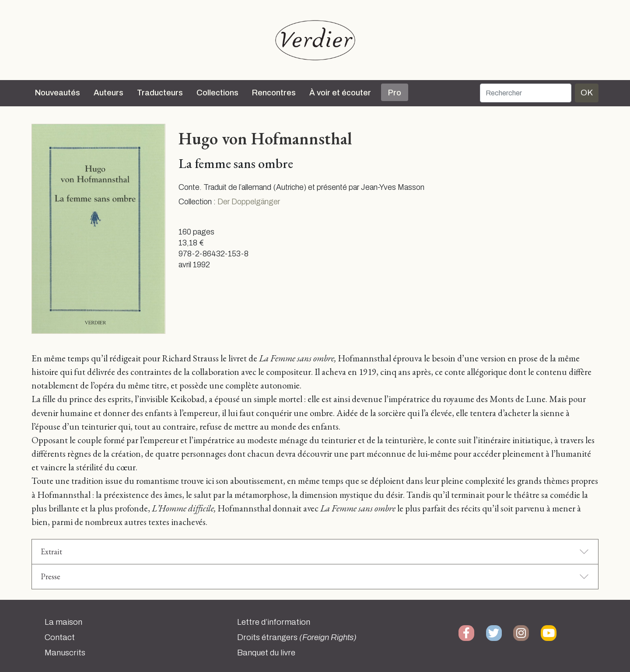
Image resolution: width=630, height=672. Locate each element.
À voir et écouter (340, 93)
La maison (63, 622)
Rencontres (274, 93)
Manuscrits (65, 653)
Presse (51, 576)
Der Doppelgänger (249, 202)
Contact (60, 637)
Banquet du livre (266, 653)
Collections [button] (217, 93)
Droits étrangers (297, 637)
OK (587, 93)
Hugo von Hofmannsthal (265, 138)
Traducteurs (160, 93)
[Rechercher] (526, 93)
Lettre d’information (274, 622)
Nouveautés (58, 93)
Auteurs (108, 93)
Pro (395, 93)
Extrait (51, 551)
